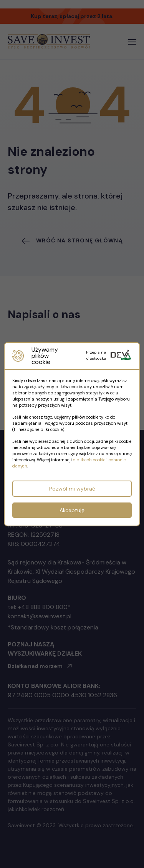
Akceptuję (72, 510)
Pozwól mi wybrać (72, 489)
